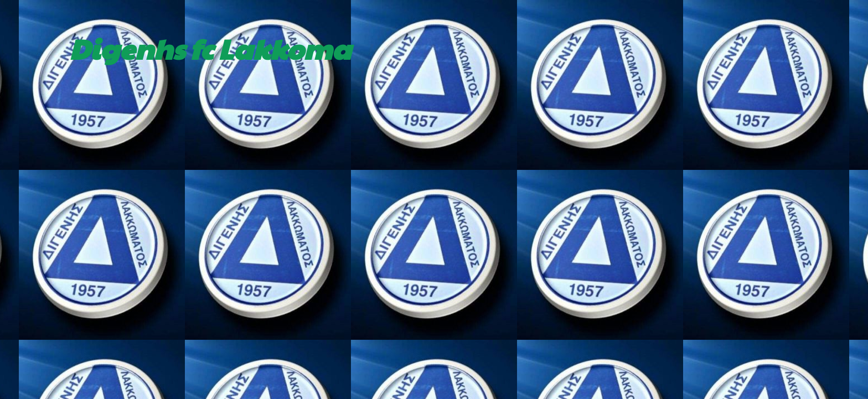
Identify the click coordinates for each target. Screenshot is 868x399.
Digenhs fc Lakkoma (210, 48)
